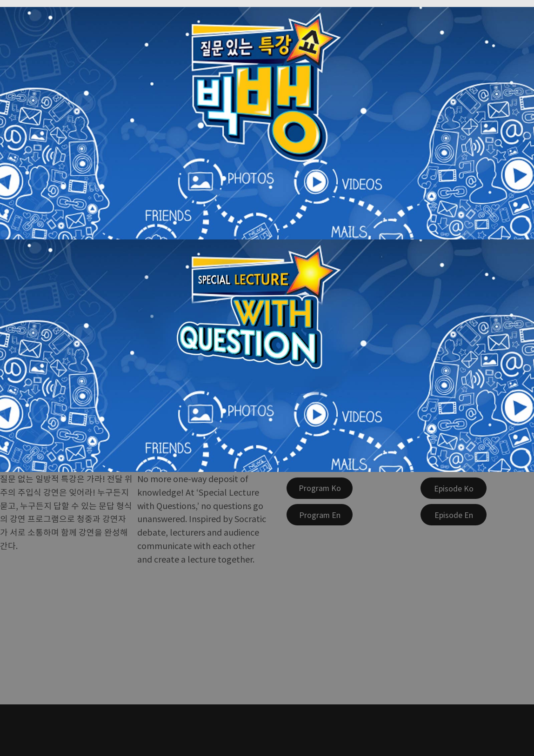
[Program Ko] (320, 488)
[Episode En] (454, 515)
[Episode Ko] (454, 488)
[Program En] (320, 515)
